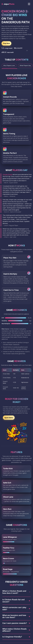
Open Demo (9, 419)
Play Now (6, 43)
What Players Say (25, 65)
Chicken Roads (7, 174)
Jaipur (8, 4)
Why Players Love (9, 65)
